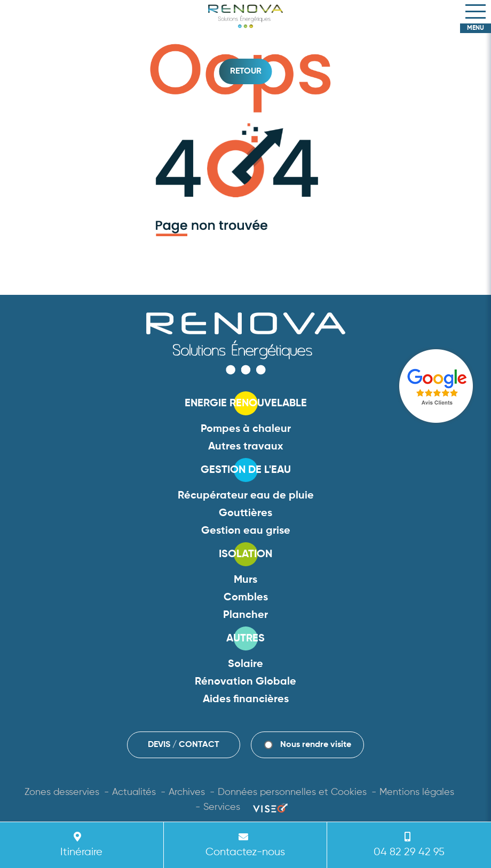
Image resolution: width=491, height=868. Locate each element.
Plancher (245, 615)
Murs (245, 580)
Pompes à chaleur (246, 429)
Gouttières (245, 513)
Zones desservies (62, 792)
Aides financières (246, 700)
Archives (187, 792)
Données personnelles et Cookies (292, 792)
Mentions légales (417, 792)
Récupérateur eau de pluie (246, 496)
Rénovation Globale (245, 682)
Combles (246, 598)
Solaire (245, 664)
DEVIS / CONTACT (184, 745)
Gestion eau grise (246, 531)
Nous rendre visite (316, 745)
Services (222, 807)
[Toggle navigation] (476, 12)
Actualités (134, 792)
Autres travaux (246, 447)
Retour (246, 71)
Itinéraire (80, 844)
